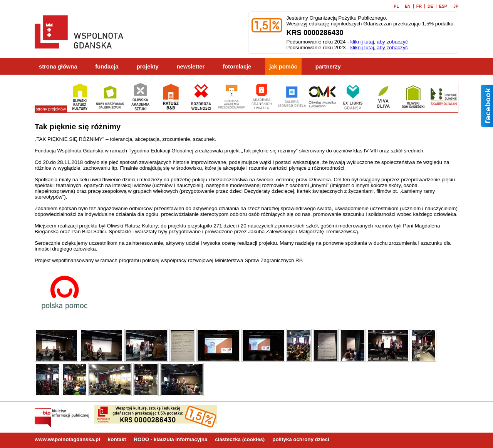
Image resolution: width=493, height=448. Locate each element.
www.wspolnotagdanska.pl (67, 439)
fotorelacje (237, 67)
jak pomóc (283, 67)
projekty (148, 67)
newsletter (191, 67)
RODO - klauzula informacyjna (170, 439)
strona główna (58, 67)
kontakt (117, 439)
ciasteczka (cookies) (240, 439)
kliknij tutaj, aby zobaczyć (379, 42)
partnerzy (328, 67)
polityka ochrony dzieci (301, 439)
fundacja (107, 67)
